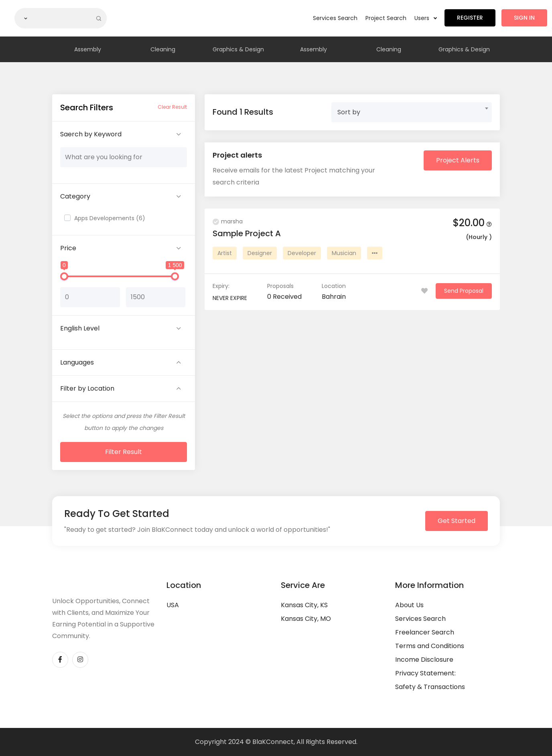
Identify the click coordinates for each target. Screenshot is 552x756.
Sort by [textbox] (349, 112)
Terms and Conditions (430, 646)
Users (425, 18)
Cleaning (163, 49)
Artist (225, 253)
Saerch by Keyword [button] (91, 134)
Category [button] (75, 196)
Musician (344, 253)
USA (173, 605)
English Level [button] (80, 328)
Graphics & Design (238, 49)
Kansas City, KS (304, 605)
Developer (302, 253)
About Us (409, 605)
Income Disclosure (424, 660)
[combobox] (412, 112)
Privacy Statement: (425, 673)
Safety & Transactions (430, 687)
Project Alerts (458, 160)
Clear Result (172, 107)
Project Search (386, 18)
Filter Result (124, 452)
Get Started (457, 521)
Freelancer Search (425, 632)
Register (470, 18)
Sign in (524, 18)
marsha (228, 221)
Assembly (88, 49)
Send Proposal (464, 291)
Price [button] (68, 248)
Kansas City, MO (306, 619)
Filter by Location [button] (87, 388)
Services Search (335, 18)
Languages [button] (77, 362)
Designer (260, 253)
